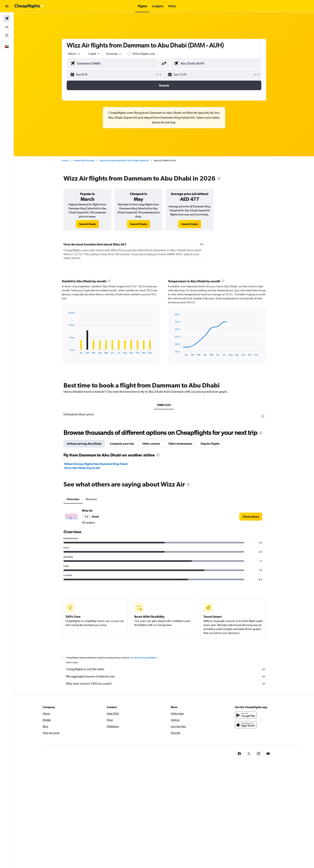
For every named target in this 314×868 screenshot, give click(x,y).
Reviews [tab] (91, 499)
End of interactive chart (67, 351)
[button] (7, 6)
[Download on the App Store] (246, 725)
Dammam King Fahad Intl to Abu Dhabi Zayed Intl (124, 160)
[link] (87, 224)
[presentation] (219, 179)
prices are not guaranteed (143, 658)
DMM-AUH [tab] (164, 405)
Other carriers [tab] (151, 444)
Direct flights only (144, 54)
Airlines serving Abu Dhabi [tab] (84, 444)
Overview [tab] (73, 499)
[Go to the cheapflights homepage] (29, 6)
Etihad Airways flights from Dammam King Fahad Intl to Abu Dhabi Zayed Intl (96, 466)
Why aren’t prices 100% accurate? (166, 684)
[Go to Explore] (7, 35)
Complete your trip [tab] (122, 444)
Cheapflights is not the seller (166, 669)
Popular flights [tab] (210, 444)
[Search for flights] (7, 18)
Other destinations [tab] (180, 444)
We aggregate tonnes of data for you (166, 676)
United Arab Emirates (84, 160)
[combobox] (74, 54)
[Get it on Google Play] (246, 715)
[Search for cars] (7, 27)
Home (65, 160)
